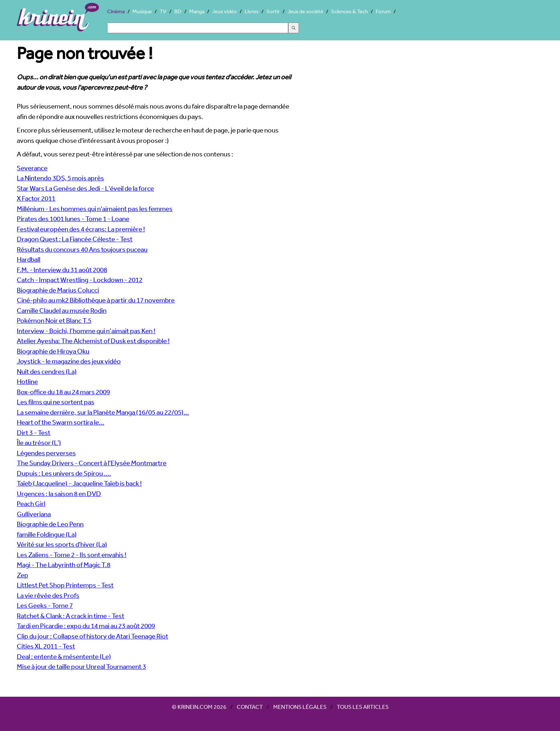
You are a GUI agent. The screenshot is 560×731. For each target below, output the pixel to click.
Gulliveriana (34, 514)
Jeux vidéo (224, 11)
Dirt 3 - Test (34, 432)
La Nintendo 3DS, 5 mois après (60, 178)
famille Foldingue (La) (47, 534)
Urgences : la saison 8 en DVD (59, 494)
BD (178, 11)
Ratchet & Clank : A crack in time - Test (71, 616)
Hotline (27, 381)
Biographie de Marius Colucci (58, 290)
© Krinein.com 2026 (199, 707)
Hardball (29, 259)
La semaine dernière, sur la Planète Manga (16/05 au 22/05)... (103, 412)
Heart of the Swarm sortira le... (61, 422)
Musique (142, 11)
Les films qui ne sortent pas (56, 402)
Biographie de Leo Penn (50, 524)
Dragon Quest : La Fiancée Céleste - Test (75, 239)
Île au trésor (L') (39, 442)
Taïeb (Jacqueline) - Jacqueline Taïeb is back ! (79, 483)
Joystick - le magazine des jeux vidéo (69, 361)
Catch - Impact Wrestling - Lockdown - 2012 (80, 280)
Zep (22, 575)
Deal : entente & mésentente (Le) (64, 656)
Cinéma (116, 11)
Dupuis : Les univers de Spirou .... (64, 473)
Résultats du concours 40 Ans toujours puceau (82, 249)
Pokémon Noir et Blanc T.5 (54, 320)
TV (163, 11)
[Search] (198, 28)
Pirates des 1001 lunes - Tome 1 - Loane (73, 219)
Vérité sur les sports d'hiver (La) (62, 544)
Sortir (273, 11)
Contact (250, 707)
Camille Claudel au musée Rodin (62, 310)
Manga (197, 11)
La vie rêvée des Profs (48, 595)
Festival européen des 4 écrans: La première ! (81, 229)
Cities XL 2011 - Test (46, 646)
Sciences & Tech (349, 11)
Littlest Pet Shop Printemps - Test (65, 585)
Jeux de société (305, 11)
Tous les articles (363, 707)
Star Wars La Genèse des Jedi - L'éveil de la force (85, 188)
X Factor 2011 (36, 198)
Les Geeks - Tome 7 (45, 605)
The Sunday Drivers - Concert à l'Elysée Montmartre (92, 463)
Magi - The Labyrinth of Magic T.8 (64, 565)
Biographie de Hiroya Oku (53, 351)
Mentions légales (300, 707)
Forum (383, 11)
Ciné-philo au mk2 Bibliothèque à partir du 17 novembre (96, 300)
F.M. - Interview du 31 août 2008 (62, 270)
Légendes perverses (46, 453)
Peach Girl (31, 504)
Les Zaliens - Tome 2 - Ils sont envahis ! (72, 555)
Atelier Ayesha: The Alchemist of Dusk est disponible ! (93, 341)
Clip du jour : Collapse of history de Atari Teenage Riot (92, 636)
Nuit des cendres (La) (47, 371)
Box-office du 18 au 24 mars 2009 (63, 392)
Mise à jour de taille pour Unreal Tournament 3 (81, 666)
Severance (32, 168)
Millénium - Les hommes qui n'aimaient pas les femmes (95, 209)
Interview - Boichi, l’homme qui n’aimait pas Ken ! (86, 331)
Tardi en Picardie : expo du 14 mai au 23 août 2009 (86, 626)
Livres (252, 11)
